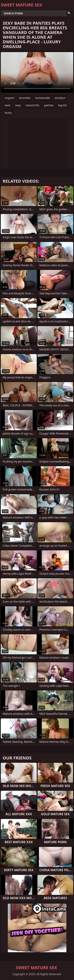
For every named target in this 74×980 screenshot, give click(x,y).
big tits (63, 105)
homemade (43, 98)
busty (8, 113)
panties (49, 105)
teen (8, 105)
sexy (18, 105)
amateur (60, 98)
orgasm (10, 98)
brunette (25, 98)
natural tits (32, 105)
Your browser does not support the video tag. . (37, 72)
